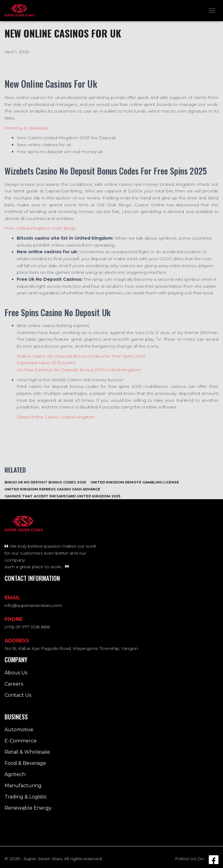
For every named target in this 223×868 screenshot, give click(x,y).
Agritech (15, 774)
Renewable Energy (28, 808)
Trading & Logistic (26, 797)
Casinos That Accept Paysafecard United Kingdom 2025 (62, 496)
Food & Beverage (25, 763)
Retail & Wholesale (27, 752)
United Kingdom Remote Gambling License (135, 482)
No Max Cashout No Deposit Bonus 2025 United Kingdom (79, 370)
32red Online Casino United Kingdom (56, 417)
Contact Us (18, 695)
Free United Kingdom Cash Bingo (40, 228)
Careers (14, 684)
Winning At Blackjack (27, 128)
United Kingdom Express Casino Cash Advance (52, 489)
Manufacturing (23, 786)
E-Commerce (21, 741)
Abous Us (16, 673)
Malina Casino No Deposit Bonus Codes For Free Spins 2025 (81, 356)
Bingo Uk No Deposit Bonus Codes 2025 (45, 482)
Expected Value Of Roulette (46, 363)
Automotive (19, 730)
